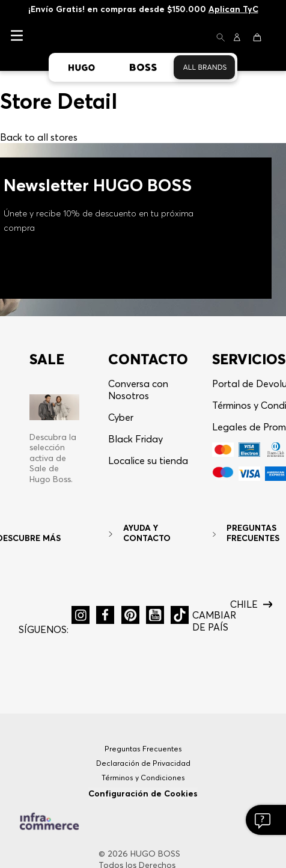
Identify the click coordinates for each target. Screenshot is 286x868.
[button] (221, 38)
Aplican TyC (233, 9)
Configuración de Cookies (143, 793)
